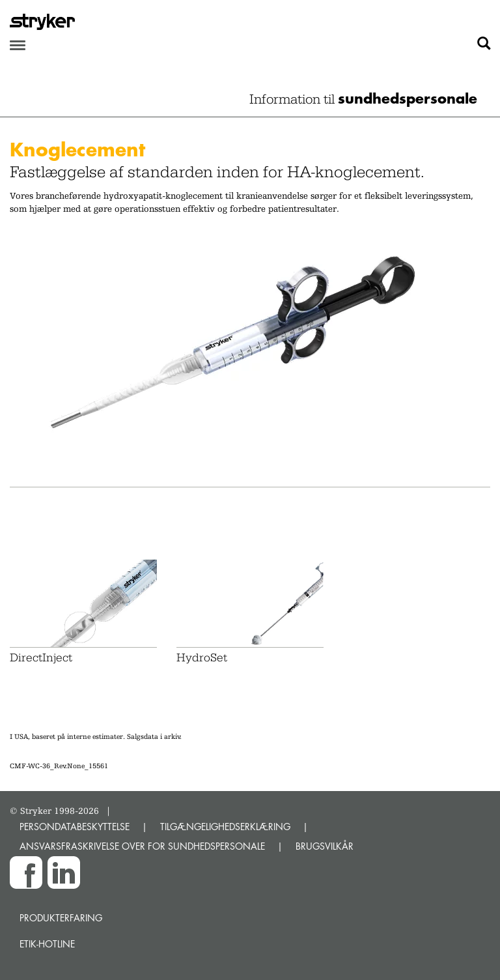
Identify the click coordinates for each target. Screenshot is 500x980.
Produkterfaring (61, 918)
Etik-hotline (47, 944)
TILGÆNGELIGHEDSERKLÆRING (225, 827)
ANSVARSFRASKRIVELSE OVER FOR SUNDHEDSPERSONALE (142, 846)
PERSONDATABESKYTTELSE (75, 827)
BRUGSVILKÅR (325, 846)
